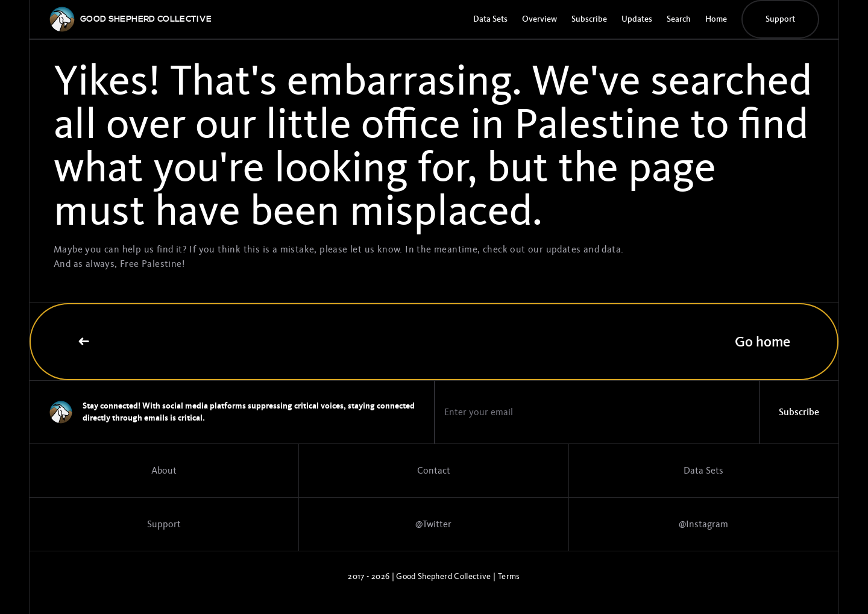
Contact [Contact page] (434, 471)
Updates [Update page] (637, 19)
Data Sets (490, 19)
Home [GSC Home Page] (716, 19)
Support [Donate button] (780, 19)
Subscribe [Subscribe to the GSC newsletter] (589, 19)
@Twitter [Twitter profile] (433, 524)
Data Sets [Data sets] (703, 471)
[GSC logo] (146, 19)
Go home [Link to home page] (434, 342)
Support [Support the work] (164, 524)
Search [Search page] (679, 19)
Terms (509, 576)
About (164, 471)
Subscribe (799, 412)
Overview (539, 19)
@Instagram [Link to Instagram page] (703, 524)
